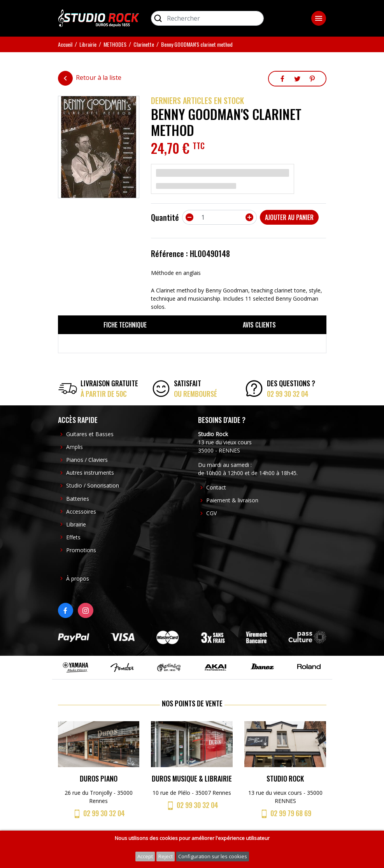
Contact (216, 487)
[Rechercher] (207, 18)
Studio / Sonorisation (93, 485)
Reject (166, 856)
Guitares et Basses (90, 434)
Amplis (75, 447)
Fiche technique (125, 325)
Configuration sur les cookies (213, 856)
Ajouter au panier (289, 217)
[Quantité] (219, 217)
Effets (73, 537)
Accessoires (81, 511)
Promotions (81, 550)
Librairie (76, 524)
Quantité (165, 217)
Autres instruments (90, 473)
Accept (145, 856)
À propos (78, 578)
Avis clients (259, 325)
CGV (211, 513)
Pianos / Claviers (87, 460)
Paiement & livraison (232, 500)
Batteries (78, 499)
